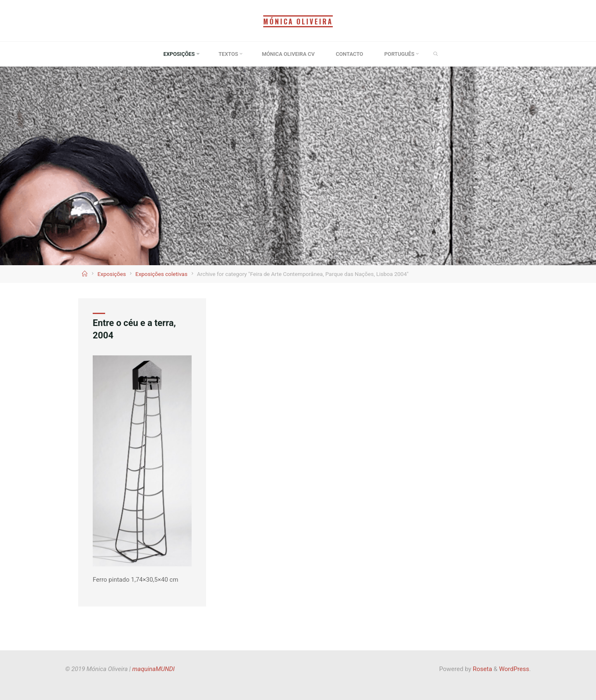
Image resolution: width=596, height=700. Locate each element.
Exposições (112, 274)
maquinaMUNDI (154, 669)
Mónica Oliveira (298, 21)
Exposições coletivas (161, 274)
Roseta (482, 669)
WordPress (514, 669)
